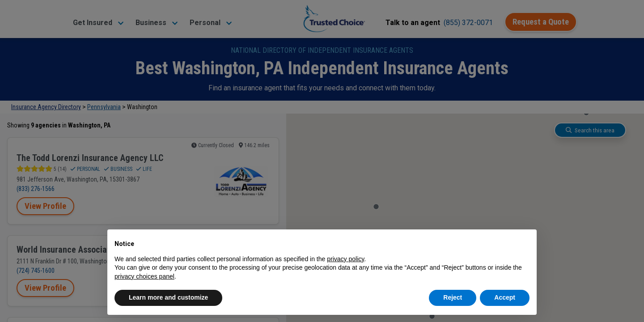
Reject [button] (453, 297)
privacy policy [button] (345, 259)
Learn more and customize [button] (168, 297)
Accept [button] (505, 297)
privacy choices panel (144, 276)
